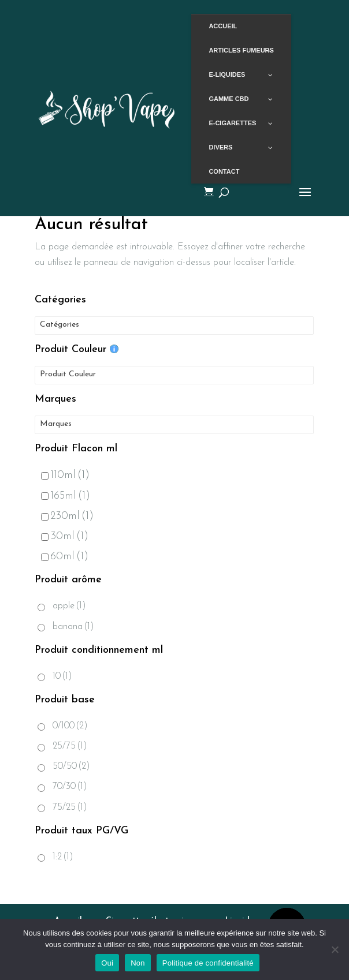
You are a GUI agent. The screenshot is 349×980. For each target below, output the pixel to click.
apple (69, 606)
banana (73, 627)
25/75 (70, 746)
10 (62, 676)
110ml (65, 475)
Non (138, 963)
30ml (65, 536)
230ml (67, 516)
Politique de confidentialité (208, 963)
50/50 (71, 766)
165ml (66, 496)
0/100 (70, 726)
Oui (107, 963)
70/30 (70, 787)
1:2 (63, 857)
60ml (65, 557)
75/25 (70, 807)
